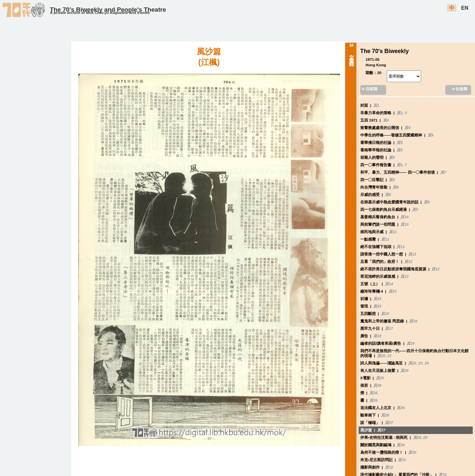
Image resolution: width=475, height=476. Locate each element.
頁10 (404, 217)
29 (425, 437)
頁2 (400, 113)
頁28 (417, 437)
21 (390, 356)
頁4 (386, 120)
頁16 (413, 321)
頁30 (401, 445)
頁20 (381, 356)
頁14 (389, 284)
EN (465, 8)
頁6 (400, 165)
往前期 (370, 89)
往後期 (459, 89)
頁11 (393, 232)
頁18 (377, 336)
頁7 (443, 172)
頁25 (404, 370)
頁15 (392, 291)
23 (420, 363)
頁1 (376, 105)
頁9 (427, 202)
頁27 (389, 422)
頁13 (404, 276)
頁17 (389, 328)
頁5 (431, 135)
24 (427, 363)
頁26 (377, 385)
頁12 (408, 261)
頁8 (392, 180)
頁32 (389, 467)
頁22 (412, 363)
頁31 (402, 460)
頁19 (411, 343)
